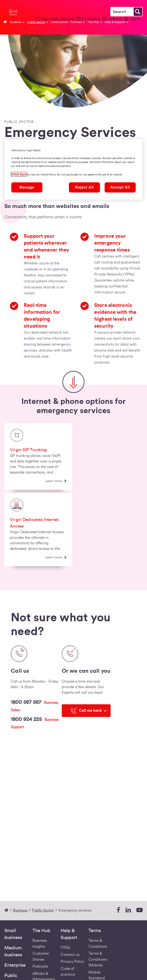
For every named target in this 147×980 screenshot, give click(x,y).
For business (91, 19)
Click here (19, 174)
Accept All (120, 187)
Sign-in (135, 19)
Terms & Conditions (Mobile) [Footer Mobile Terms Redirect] (98, 959)
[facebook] (118, 910)
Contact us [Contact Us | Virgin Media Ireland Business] (70, 955)
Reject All (84, 187)
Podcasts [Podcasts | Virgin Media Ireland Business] (40, 966)
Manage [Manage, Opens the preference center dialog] (27, 187)
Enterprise (15, 965)
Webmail (115, 19)
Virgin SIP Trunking (28, 450)
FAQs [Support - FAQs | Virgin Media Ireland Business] (65, 947)
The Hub (41, 931)
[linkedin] (128, 910)
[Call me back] (86, 711)
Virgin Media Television (58, 19)
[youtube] (140, 910)
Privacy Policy (72, 961)
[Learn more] (56, 481)
